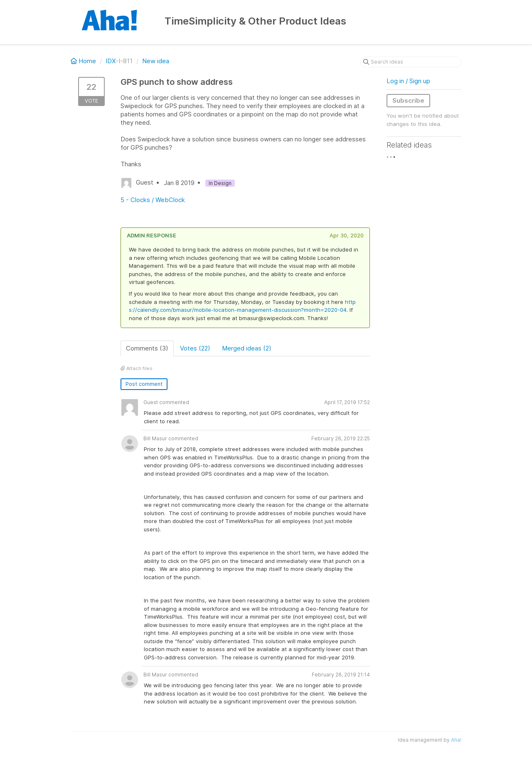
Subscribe (408, 100)
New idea (156, 61)
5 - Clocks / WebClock (153, 200)
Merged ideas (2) (247, 348)
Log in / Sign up (408, 81)
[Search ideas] (411, 62)
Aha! (456, 740)
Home (84, 61)
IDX (111, 61)
